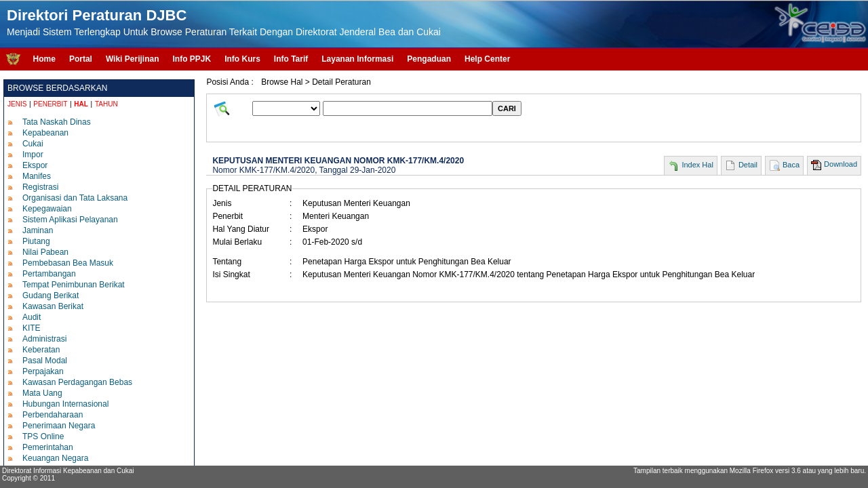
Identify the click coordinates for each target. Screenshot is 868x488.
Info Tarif (291, 59)
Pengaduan (429, 59)
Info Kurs (242, 59)
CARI (507, 108)
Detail (748, 165)
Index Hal (697, 165)
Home (44, 59)
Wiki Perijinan (133, 59)
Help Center (487, 59)
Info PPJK (192, 59)
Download (841, 164)
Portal (81, 59)
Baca (791, 165)
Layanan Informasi (357, 59)
